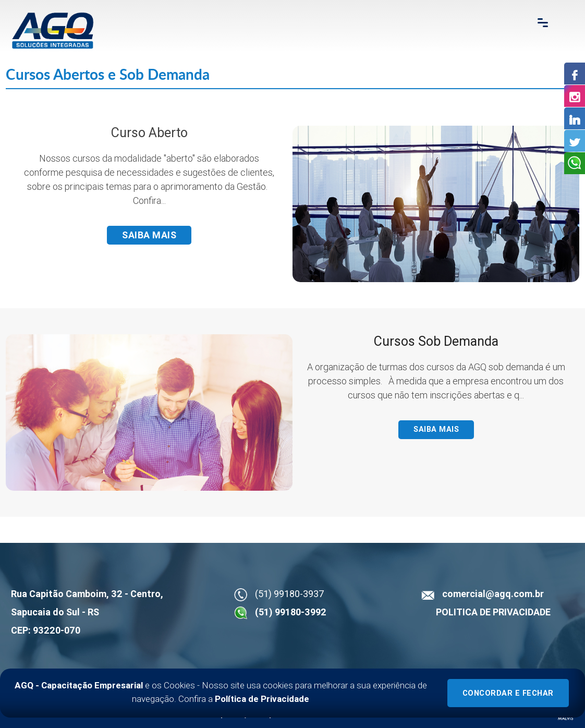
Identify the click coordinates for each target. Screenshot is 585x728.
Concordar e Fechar (508, 693)
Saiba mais (149, 235)
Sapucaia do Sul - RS (55, 612)
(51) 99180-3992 (291, 612)
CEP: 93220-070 (46, 630)
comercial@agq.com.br (493, 594)
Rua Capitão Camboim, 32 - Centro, (87, 594)
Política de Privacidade (262, 699)
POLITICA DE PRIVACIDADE (493, 612)
